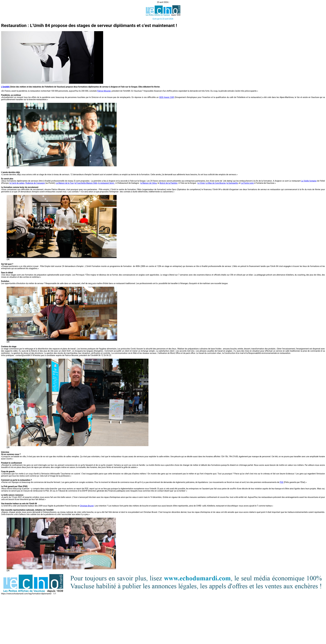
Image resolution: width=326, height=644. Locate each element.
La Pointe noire (247, 183)
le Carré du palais (17, 183)
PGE (282, 482)
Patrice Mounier (104, 91)
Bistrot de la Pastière (169, 183)
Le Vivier (201, 183)
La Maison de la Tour (65, 183)
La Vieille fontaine (309, 181)
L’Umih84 (5, 87)
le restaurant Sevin (106, 183)
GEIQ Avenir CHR (166, 97)
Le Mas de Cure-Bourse (215, 183)
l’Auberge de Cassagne (35, 183)
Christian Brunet (87, 506)
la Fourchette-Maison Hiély (86, 183)
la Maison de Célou (149, 183)
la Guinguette (232, 183)
